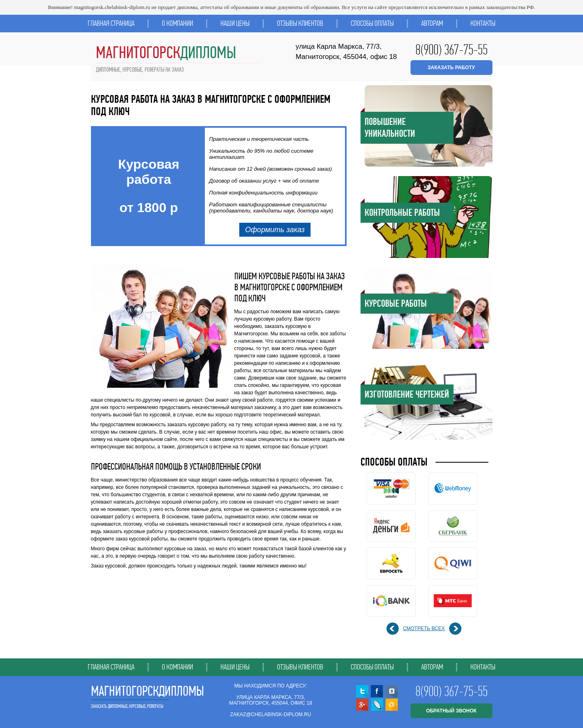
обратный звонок (451, 711)
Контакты (483, 23)
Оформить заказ (275, 230)
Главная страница (111, 23)
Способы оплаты (372, 23)
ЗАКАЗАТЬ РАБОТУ (451, 68)
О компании (177, 23)
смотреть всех (424, 629)
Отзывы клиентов (300, 23)
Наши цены (235, 23)
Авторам (432, 23)
